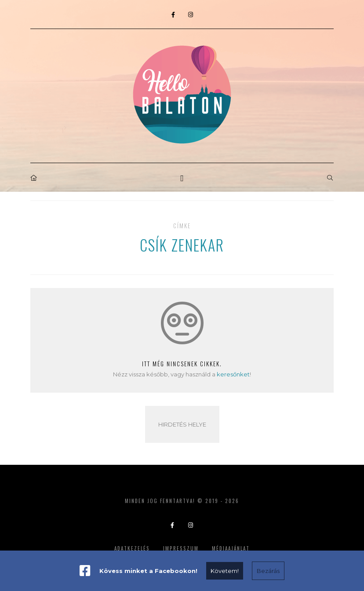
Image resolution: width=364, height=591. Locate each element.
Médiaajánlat (231, 548)
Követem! (225, 571)
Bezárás (268, 571)
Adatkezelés (132, 548)
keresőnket (233, 374)
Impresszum (181, 548)
